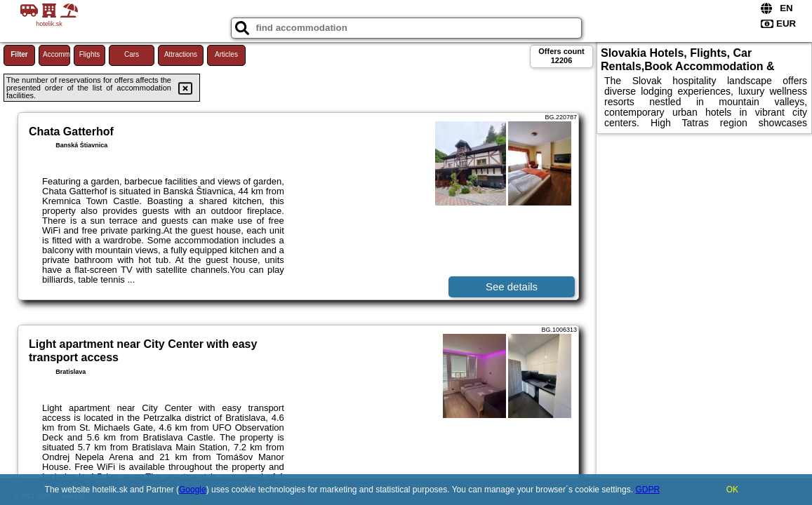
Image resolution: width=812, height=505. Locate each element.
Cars (132, 54)
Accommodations (56, 54)
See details (512, 287)
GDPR (647, 490)
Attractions (181, 54)
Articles (226, 54)
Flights (89, 54)
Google (193, 490)
